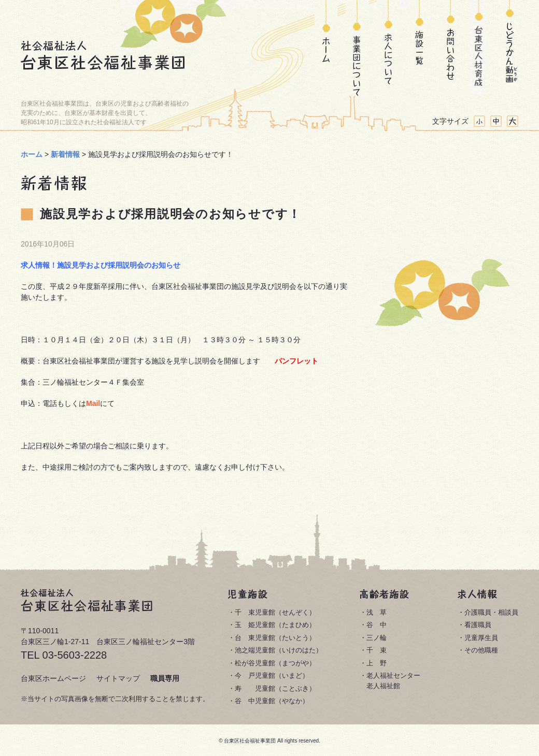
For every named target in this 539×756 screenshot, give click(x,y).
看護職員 (478, 625)
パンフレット (296, 361)
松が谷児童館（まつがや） (275, 663)
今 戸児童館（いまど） (272, 675)
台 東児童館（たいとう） (275, 638)
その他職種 (481, 650)
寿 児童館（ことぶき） (275, 688)
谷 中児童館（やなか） (272, 701)
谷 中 (377, 625)
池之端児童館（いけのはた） (279, 650)
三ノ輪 (377, 638)
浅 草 (377, 612)
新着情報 (65, 154)
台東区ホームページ (53, 678)
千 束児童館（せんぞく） (275, 612)
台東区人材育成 (479, 48)
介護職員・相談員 (491, 612)
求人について (388, 48)
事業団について (357, 48)
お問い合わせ (448, 48)
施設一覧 (419, 48)
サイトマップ (118, 678)
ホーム (326, 48)
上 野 (377, 663)
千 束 (377, 650)
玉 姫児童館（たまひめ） (275, 625)
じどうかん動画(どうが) (510, 48)
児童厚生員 (481, 638)
